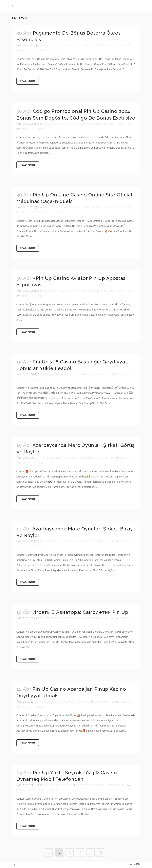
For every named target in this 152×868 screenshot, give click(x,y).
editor (24, 50)
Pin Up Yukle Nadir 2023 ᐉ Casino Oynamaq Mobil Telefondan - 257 (85, 785)
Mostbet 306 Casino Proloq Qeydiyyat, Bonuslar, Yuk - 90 (78, 541)
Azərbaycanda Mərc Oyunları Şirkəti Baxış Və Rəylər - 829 (79, 374)
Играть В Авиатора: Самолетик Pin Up (80, 612)
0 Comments (39, 50)
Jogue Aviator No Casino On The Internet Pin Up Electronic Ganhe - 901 (87, 45)
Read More (28, 81)
